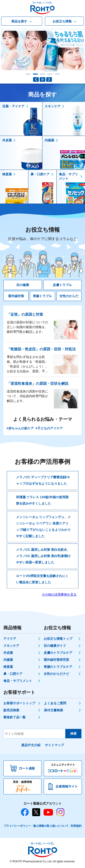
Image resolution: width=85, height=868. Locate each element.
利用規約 (76, 826)
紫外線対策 (16, 296)
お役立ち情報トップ (58, 639)
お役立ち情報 (43, 234)
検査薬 (8, 667)
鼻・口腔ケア (13, 674)
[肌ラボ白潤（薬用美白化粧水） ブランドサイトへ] (42, 50)
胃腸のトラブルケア (58, 667)
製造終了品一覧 (15, 717)
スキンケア (11, 646)
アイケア (10, 639)
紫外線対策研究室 (56, 660)
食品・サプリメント (18, 681)
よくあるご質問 (55, 703)
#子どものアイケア (49, 428)
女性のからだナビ (56, 674)
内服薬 (8, 660)
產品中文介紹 (31, 745)
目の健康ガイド (55, 646)
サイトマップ (54, 745)
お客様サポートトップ (19, 703)
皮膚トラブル (62, 285)
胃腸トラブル (42, 296)
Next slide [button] (49, 79)
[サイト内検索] (34, 734)
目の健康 (23, 285)
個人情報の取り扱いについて (51, 826)
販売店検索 (11, 710)
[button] (28, 74)
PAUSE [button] (42, 79)
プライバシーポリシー (17, 826)
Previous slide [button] (36, 79)
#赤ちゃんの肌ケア (20, 428)
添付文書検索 (53, 710)
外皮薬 (8, 653)
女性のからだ (69, 296)
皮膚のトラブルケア (58, 653)
